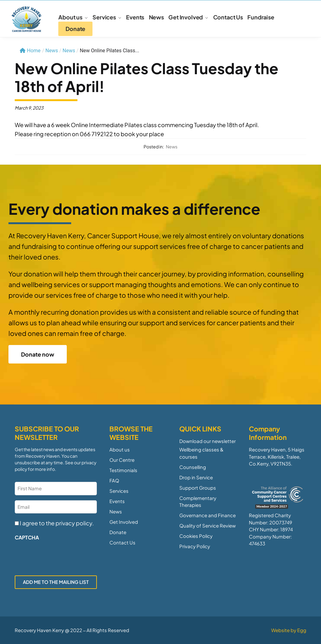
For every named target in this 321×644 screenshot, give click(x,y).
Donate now (38, 354)
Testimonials (123, 470)
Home (30, 51)
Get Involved (124, 522)
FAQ (114, 480)
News (69, 51)
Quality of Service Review (208, 526)
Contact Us (122, 542)
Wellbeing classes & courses (201, 453)
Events (117, 501)
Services (119, 491)
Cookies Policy (196, 536)
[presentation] (62, 556)
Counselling (193, 467)
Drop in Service (196, 477)
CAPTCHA (27, 537)
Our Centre (122, 460)
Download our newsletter (208, 441)
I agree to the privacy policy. (57, 523)
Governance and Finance (208, 515)
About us (120, 449)
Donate (118, 532)
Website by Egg (289, 630)
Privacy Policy (195, 546)
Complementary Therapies (198, 502)
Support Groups (198, 488)
